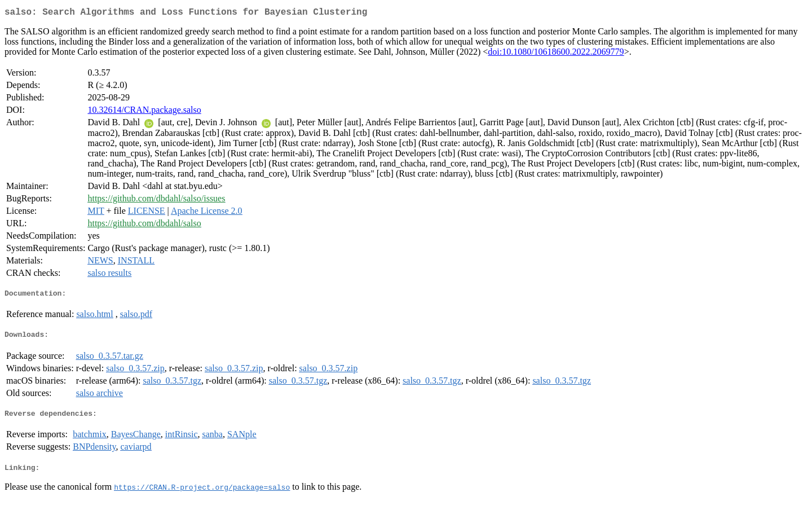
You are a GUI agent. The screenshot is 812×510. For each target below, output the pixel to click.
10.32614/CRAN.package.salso (144, 112)
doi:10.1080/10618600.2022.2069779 (556, 54)
